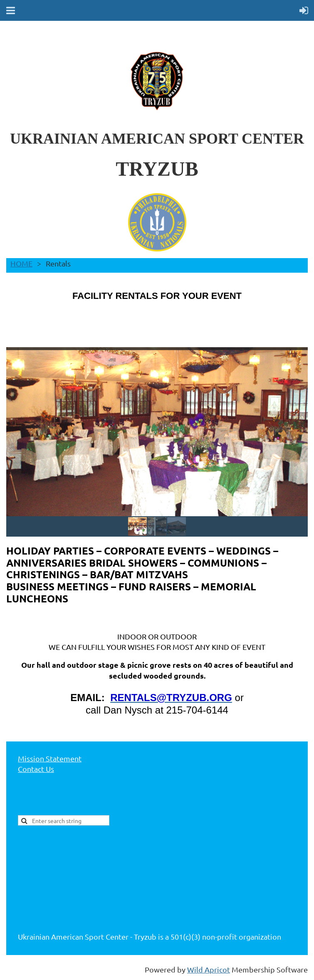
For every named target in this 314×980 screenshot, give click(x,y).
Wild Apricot (209, 969)
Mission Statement (50, 758)
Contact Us (36, 769)
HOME (21, 263)
